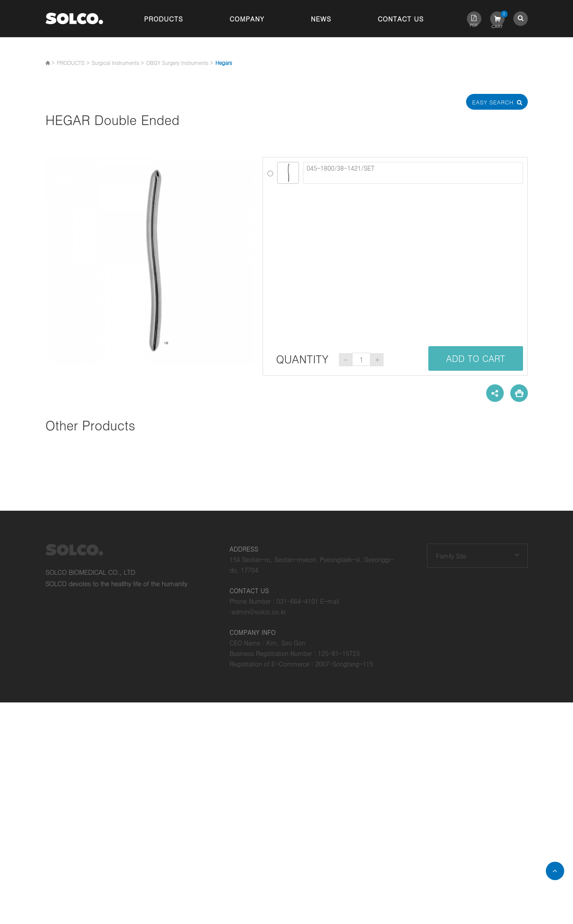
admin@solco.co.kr (259, 612)
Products (164, 19)
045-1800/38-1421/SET (413, 173)
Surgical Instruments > (118, 63)
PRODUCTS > (73, 63)
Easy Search (497, 102)
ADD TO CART (475, 358)
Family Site (451, 556)
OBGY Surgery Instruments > (180, 63)
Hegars (224, 63)
